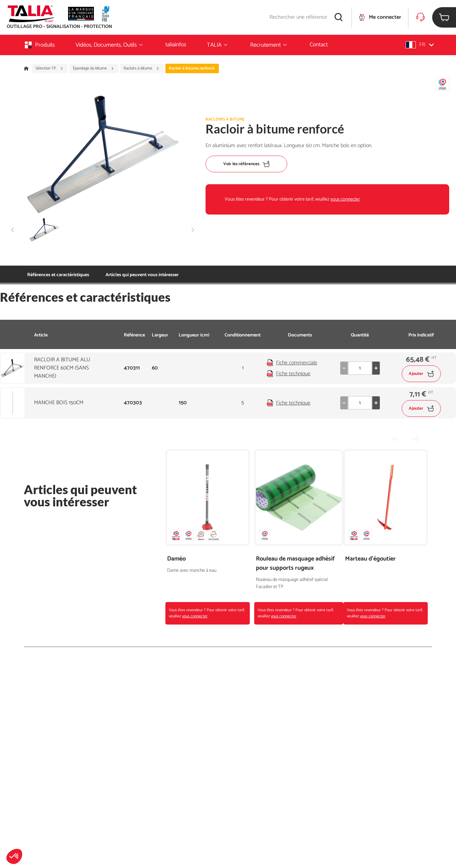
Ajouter (421, 374)
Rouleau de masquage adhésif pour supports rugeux (295, 564)
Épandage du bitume (93, 68)
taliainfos (176, 45)
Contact (319, 45)
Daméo (176, 559)
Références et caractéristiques (58, 275)
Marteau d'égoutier (370, 559)
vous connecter (345, 199)
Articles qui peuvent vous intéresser (142, 275)
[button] (14, 856)
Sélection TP (49, 68)
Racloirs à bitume (141, 68)
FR (420, 45)
